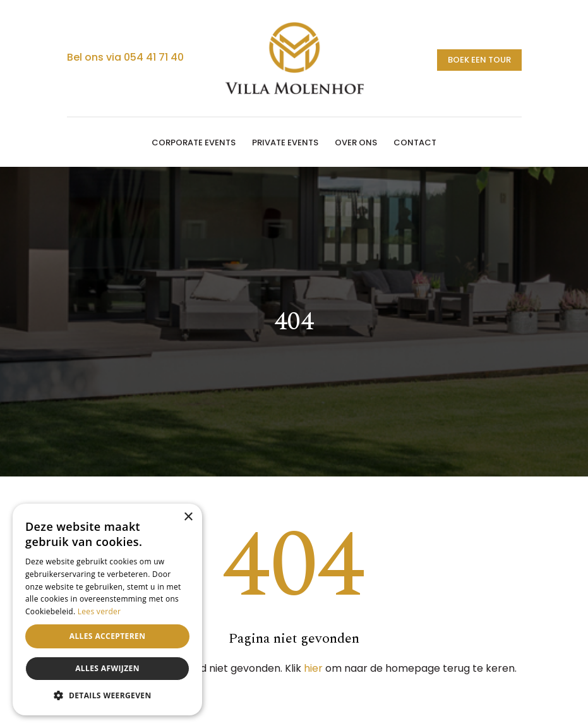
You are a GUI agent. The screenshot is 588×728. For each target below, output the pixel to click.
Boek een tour (479, 60)
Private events (285, 143)
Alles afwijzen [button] (107, 668)
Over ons (356, 143)
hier (313, 668)
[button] (107, 696)
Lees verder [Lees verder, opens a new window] (99, 611)
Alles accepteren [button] (108, 636)
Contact (415, 143)
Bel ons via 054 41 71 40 (125, 57)
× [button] (188, 517)
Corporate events (194, 143)
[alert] (107, 610)
